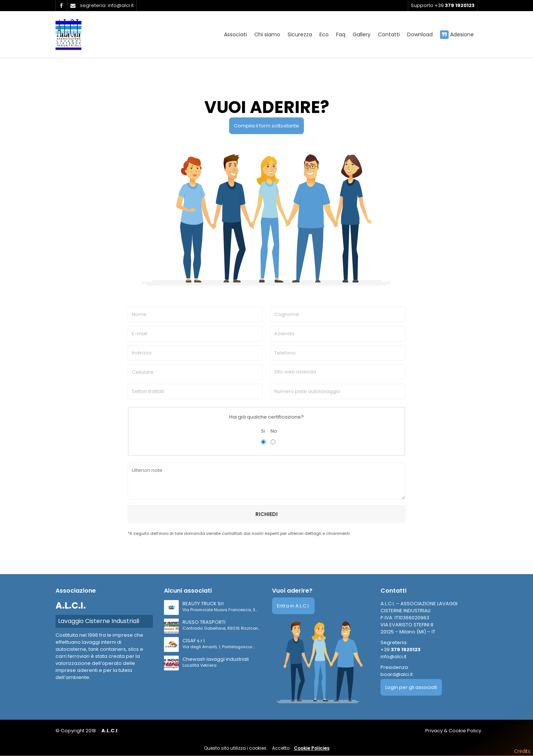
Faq (341, 34)
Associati (235, 34)
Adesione (457, 35)
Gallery (362, 34)
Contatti (389, 34)
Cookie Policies (312, 748)
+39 (400, 650)
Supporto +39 (443, 5)
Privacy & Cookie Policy (453, 731)
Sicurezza (300, 34)
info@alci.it (393, 657)
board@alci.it (397, 674)
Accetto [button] (281, 748)
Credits (522, 751)
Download (420, 34)
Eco (324, 34)
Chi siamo (267, 34)
